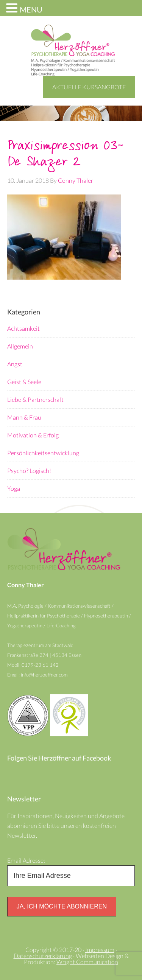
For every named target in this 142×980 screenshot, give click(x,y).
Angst (15, 364)
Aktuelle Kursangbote (89, 87)
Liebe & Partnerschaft (35, 399)
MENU (31, 9)
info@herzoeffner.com (44, 675)
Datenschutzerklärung (43, 956)
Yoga (14, 488)
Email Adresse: (26, 860)
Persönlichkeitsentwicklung (43, 453)
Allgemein (20, 346)
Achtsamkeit (23, 328)
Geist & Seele (24, 382)
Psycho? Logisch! (29, 471)
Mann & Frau (24, 417)
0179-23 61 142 (41, 665)
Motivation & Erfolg (33, 435)
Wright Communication (87, 962)
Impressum (100, 950)
